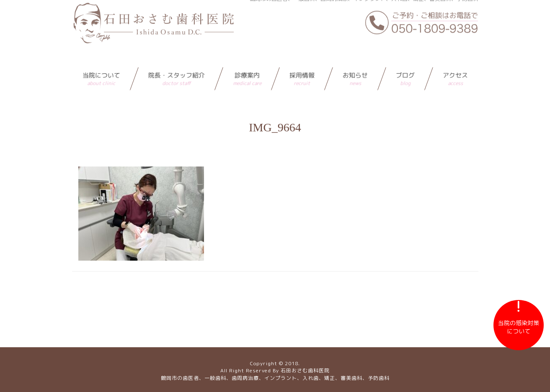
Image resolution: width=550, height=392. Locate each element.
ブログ (405, 62)
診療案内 (247, 62)
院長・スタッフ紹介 (177, 62)
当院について (101, 62)
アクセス (455, 62)
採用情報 (302, 62)
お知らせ (355, 62)
